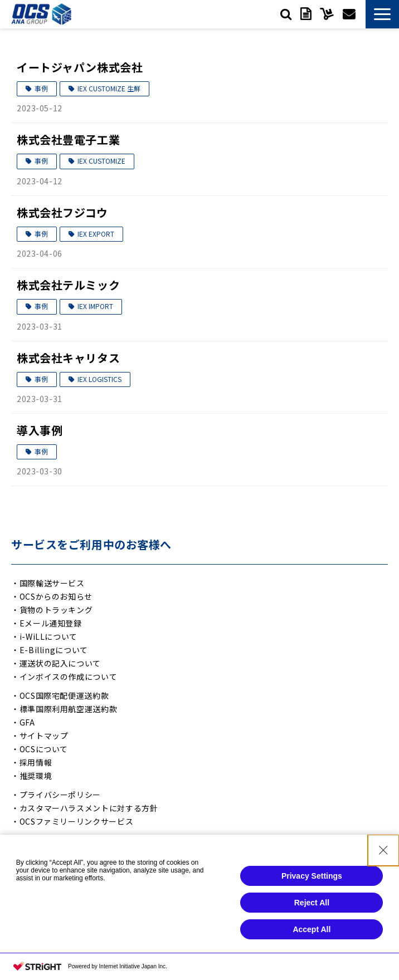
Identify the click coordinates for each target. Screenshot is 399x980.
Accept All (312, 934)
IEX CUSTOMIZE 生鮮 (109, 88)
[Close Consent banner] (383, 855)
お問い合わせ (349, 14)
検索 (286, 14)
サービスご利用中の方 (327, 14)
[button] (382, 14)
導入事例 (40, 430)
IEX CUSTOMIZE (101, 161)
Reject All (312, 908)
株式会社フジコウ (62, 212)
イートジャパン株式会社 (80, 67)
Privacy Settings (312, 881)
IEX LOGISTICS (99, 379)
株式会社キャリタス (68, 358)
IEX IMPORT (95, 306)
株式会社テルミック (68, 285)
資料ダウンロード (306, 14)
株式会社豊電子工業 (68, 139)
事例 (41, 88)
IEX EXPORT (96, 234)
